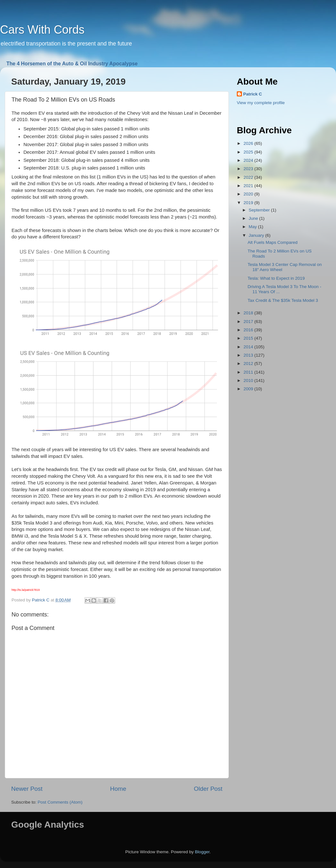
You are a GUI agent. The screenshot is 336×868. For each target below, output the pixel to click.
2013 (249, 355)
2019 (249, 203)
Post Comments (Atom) (60, 802)
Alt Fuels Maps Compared (273, 242)
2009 (249, 389)
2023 (249, 169)
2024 (249, 160)
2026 (249, 143)
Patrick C (253, 94)
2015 (249, 338)
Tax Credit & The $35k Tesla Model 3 (283, 300)
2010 (249, 380)
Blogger (202, 852)
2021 (249, 186)
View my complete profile (261, 103)
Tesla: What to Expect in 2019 (276, 278)
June (254, 218)
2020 (249, 194)
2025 (249, 152)
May (253, 227)
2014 (249, 347)
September (260, 210)
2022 (249, 177)
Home (118, 789)
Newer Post (27, 789)
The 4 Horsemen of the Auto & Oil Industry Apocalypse (72, 64)
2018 (249, 313)
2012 (249, 364)
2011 (249, 372)
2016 (249, 330)
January (257, 235)
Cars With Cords (42, 30)
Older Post (208, 789)
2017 (249, 322)
